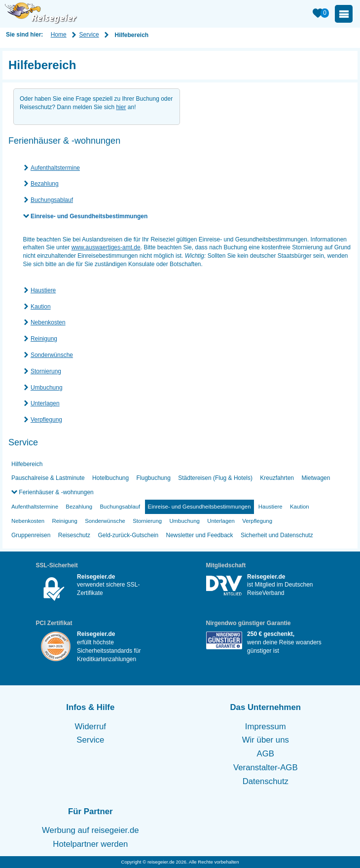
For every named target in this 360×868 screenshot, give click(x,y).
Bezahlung (45, 184)
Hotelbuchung (110, 478)
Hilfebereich (27, 464)
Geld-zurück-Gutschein (128, 535)
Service (89, 35)
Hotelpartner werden (90, 844)
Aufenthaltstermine (55, 168)
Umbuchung (47, 388)
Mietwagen (316, 478)
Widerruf (90, 727)
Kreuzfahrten (277, 478)
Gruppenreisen (31, 535)
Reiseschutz (74, 535)
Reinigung (44, 339)
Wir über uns (266, 740)
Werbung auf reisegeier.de (90, 830)
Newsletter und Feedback (200, 535)
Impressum (266, 727)
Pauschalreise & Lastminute (48, 478)
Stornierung (46, 371)
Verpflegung (46, 420)
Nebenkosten (48, 322)
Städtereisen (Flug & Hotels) (215, 478)
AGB (266, 754)
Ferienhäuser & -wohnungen (55, 492)
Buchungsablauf (52, 200)
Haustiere (43, 290)
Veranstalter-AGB (266, 768)
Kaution (41, 307)
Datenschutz (266, 781)
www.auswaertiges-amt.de (106, 247)
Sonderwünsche (52, 355)
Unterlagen (45, 403)
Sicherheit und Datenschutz (277, 535)
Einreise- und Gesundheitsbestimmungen (89, 216)
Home (59, 35)
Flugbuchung (154, 478)
